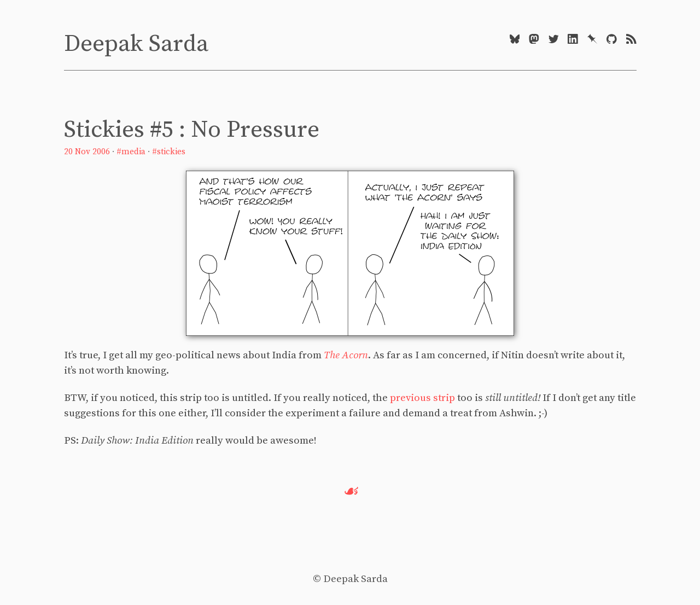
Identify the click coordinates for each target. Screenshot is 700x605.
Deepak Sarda (136, 44)
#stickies (169, 152)
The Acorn (346, 355)
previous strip (422, 398)
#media (131, 152)
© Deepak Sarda (350, 579)
